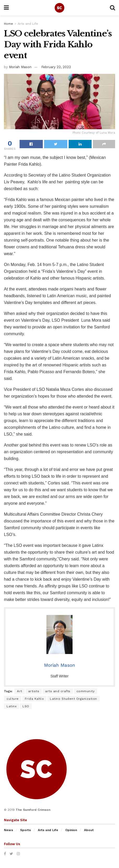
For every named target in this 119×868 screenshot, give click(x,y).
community (86, 691)
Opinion (71, 830)
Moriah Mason (20, 67)
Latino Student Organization (73, 699)
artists (34, 691)
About (89, 830)
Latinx (11, 706)
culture (13, 699)
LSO (26, 706)
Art (20, 691)
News (8, 830)
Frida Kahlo (34, 699)
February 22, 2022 (56, 67)
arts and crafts (58, 691)
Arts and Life (28, 24)
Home (8, 24)
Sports (25, 830)
